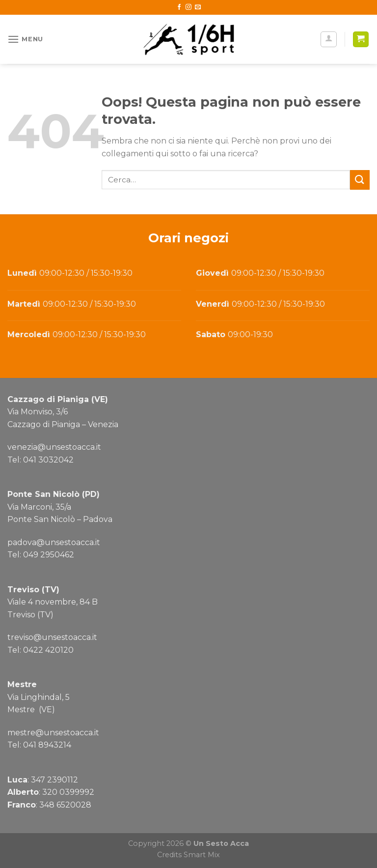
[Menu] (25, 39)
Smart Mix (202, 855)
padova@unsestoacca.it (54, 542)
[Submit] (360, 180)
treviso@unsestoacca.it (52, 637)
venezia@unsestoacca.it (54, 447)
